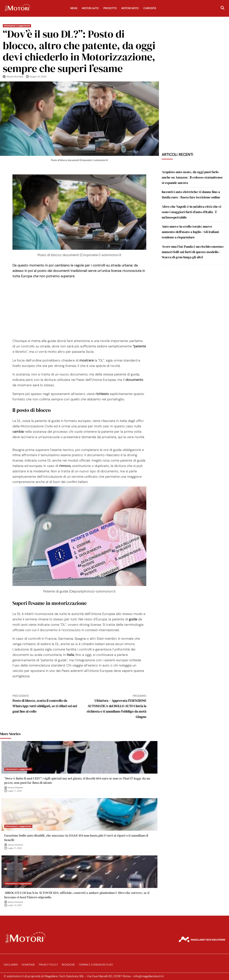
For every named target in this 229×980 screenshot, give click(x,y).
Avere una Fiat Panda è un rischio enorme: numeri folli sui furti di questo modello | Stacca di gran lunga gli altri (193, 252)
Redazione (68, 965)
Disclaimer (11, 965)
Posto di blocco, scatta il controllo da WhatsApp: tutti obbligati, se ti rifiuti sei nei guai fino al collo (46, 704)
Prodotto (110, 8)
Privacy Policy (48, 965)
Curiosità (150, 8)
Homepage (28, 965)
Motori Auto (90, 8)
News (74, 8)
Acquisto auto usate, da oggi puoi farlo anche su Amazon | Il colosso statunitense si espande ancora (192, 177)
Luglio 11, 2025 (15, 791)
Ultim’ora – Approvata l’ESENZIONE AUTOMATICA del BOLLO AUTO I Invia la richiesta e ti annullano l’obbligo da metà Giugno (113, 706)
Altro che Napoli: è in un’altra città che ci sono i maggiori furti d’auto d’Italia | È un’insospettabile (191, 212)
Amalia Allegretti (16, 788)
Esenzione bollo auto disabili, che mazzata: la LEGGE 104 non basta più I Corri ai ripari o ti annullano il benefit (76, 838)
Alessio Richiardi (15, 77)
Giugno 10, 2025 (38, 77)
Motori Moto (130, 8)
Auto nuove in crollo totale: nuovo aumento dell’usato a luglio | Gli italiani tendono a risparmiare (190, 232)
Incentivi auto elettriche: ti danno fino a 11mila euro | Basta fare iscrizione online (191, 195)
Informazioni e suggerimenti (17, 26)
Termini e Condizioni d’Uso (96, 965)
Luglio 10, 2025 (15, 905)
